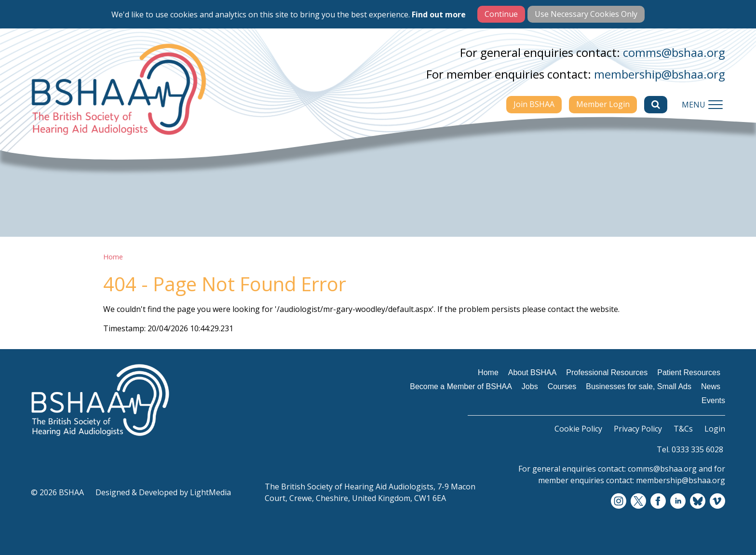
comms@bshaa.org (674, 52)
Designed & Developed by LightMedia (163, 492)
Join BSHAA (534, 104)
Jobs (530, 386)
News (711, 386)
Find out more (439, 14)
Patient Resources (689, 372)
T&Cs (683, 429)
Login (715, 429)
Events (713, 400)
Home (113, 257)
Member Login (603, 104)
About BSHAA (533, 372)
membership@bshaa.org (660, 74)
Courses (562, 386)
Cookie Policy (578, 429)
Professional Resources (607, 372)
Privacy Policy (638, 429)
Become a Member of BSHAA (461, 386)
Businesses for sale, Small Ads (639, 386)
